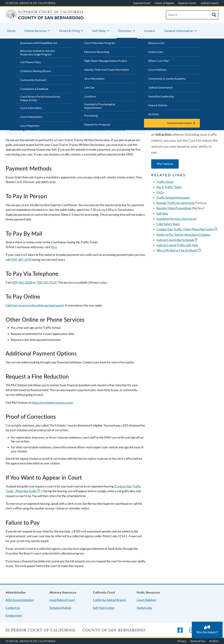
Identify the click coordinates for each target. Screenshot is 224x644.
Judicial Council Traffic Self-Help (177, 245)
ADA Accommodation (20, 600)
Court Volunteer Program (100, 43)
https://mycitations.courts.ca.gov (52, 403)
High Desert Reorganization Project (106, 61)
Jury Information (94, 78)
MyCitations (165, 164)
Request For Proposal (97, 124)
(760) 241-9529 (46, 282)
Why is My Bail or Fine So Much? (177, 250)
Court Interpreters (31, 117)
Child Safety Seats (168, 224)
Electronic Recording (97, 52)
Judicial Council (209, 3)
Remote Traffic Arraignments (175, 203)
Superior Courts (187, 3)
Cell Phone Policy (30, 62)
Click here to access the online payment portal (35, 305)
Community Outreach (33, 80)
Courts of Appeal (164, 3)
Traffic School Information (173, 198)
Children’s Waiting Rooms (35, 71)
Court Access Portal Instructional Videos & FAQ (40, 98)
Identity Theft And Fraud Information (107, 70)
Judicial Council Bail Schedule (175, 240)
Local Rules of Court (62, 600)
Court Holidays (157, 70)
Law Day (89, 87)
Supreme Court (142, 3)
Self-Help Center (104, 608)
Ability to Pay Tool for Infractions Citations (183, 235)
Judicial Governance (160, 87)
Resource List (156, 43)
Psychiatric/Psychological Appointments (100, 106)
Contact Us (13, 608)
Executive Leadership (161, 96)
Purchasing (91, 115)
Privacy (182, 641)
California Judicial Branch (109, 600)
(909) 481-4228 (22, 282)
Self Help (162, 214)
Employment (14, 615)
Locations (90, 96)
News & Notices (158, 105)
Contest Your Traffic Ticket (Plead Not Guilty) (185, 229)
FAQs (160, 192)
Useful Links (156, 52)
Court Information (31, 108)
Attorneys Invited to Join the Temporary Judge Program (37, 53)
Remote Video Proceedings (174, 208)
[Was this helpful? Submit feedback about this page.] (207, 630)
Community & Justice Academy (167, 78)
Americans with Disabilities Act (39, 43)
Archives (153, 114)
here (54, 247)
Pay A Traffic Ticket (169, 187)
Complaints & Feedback (34, 89)
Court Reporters (30, 126)
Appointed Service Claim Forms (177, 219)
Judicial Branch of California (31, 3)
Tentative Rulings (60, 608)
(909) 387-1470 (21, 260)
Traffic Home (165, 182)
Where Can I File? (159, 61)
